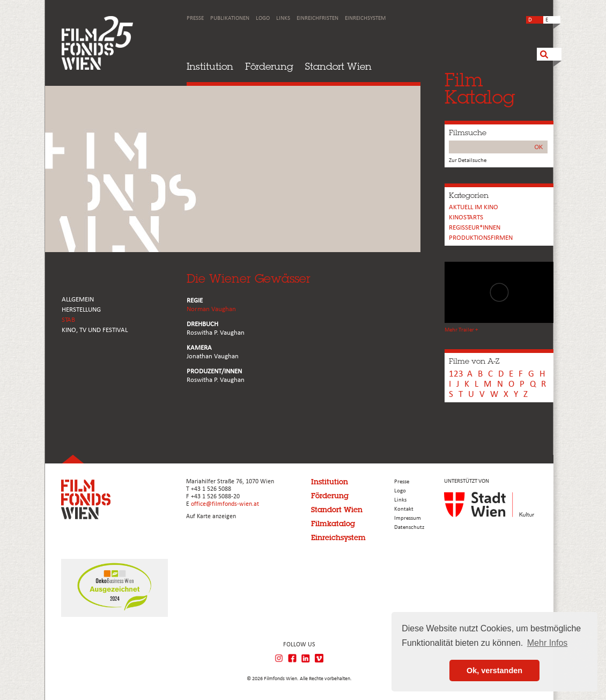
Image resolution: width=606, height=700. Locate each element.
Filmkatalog (333, 524)
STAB (68, 320)
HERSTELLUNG (81, 310)
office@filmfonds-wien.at (225, 504)
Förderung (269, 66)
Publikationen (230, 19)
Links (283, 19)
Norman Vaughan (211, 309)
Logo (263, 19)
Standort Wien (338, 66)
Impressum (408, 518)
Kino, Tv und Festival (95, 330)
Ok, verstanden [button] (494, 670)
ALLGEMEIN (78, 300)
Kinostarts (466, 218)
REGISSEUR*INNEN (475, 228)
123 (456, 374)
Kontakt (404, 509)
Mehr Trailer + (461, 330)
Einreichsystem (365, 19)
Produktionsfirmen (481, 238)
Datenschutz (409, 528)
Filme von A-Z (474, 361)
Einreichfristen (317, 19)
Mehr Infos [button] (548, 643)
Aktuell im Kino (474, 207)
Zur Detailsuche (468, 161)
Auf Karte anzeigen (211, 517)
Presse (195, 19)
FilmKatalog (480, 88)
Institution (210, 66)
